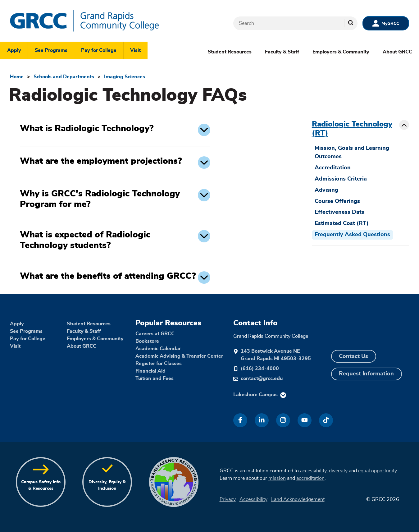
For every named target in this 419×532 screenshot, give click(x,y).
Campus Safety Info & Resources (41, 485)
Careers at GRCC (155, 334)
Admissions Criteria (341, 179)
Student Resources (230, 52)
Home (17, 77)
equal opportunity (377, 471)
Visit (135, 50)
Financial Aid (150, 371)
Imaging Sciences (125, 77)
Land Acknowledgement (298, 499)
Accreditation (333, 168)
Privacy (228, 499)
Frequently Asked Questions (352, 235)
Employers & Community (341, 52)
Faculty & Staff (282, 52)
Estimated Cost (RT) (342, 223)
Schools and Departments (64, 77)
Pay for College (99, 50)
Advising (326, 190)
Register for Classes (159, 364)
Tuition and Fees (155, 378)
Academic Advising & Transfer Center (179, 356)
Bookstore (147, 341)
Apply (14, 50)
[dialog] (400, 513)
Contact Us (353, 356)
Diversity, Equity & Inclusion (107, 485)
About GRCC (397, 52)
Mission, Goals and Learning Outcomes (352, 152)
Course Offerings (337, 201)
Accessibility (253, 499)
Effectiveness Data (340, 212)
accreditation (310, 478)
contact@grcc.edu (262, 378)
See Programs (51, 50)
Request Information (366, 374)
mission (277, 478)
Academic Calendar (158, 349)
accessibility (313, 471)
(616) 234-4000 (260, 369)
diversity (338, 471)
